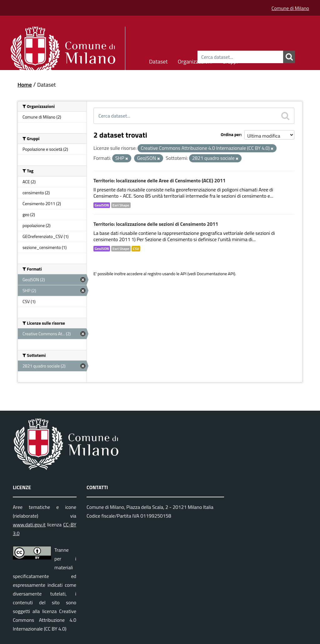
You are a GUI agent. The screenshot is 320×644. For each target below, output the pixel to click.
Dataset (158, 61)
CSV (136, 249)
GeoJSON (102, 205)
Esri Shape (121, 205)
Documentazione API (215, 274)
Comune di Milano (290, 8)
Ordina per (231, 134)
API (183, 274)
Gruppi (230, 61)
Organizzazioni (195, 61)
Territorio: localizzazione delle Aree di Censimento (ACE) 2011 (160, 180)
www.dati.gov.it (29, 525)
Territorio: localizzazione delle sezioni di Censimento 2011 (156, 224)
